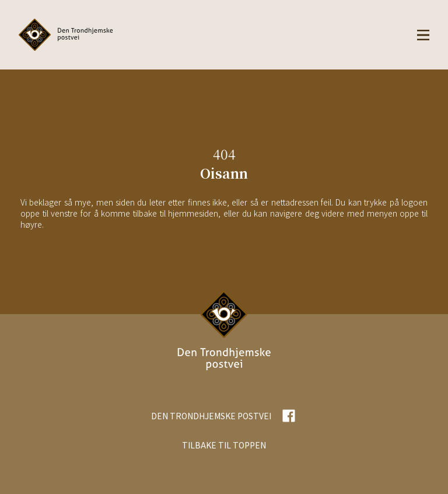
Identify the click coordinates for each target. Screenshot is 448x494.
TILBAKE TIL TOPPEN (224, 445)
